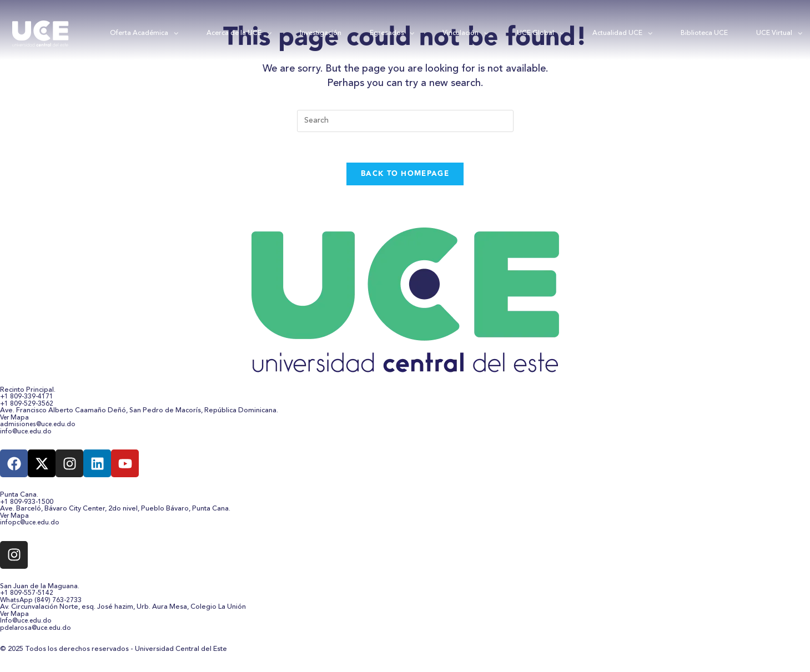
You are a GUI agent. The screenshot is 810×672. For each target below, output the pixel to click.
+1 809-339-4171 (27, 400)
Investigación (321, 33)
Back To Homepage (405, 176)
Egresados (392, 34)
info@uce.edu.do (27, 434)
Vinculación (466, 34)
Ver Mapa (16, 421)
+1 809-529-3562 (27, 407)
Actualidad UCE (623, 34)
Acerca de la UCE (239, 34)
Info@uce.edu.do (27, 624)
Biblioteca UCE (704, 33)
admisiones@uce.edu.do (40, 428)
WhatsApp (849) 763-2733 (42, 603)
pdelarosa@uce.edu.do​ (38, 631)
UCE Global (541, 34)
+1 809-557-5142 (27, 597)
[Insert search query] (405, 121)
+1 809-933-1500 (27, 505)
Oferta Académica (144, 34)
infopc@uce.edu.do (31, 526)
